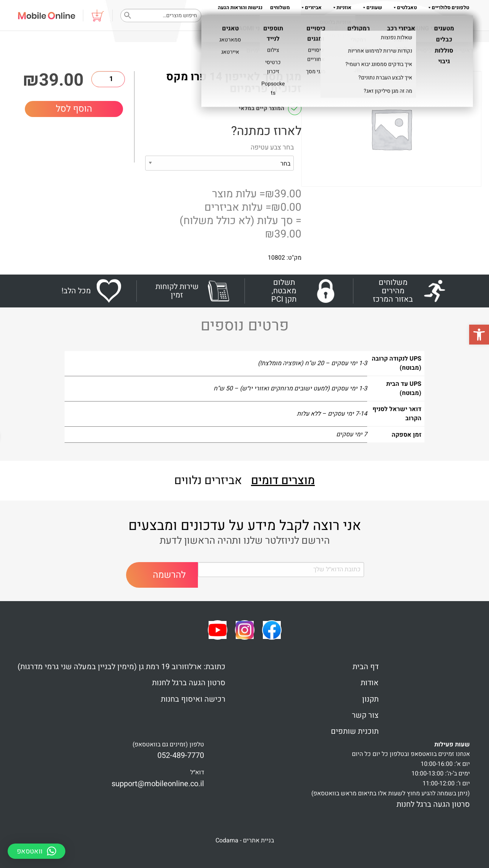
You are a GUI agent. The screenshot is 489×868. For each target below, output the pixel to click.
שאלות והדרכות (392, 23)
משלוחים (280, 7)
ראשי (466, 50)
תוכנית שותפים (355, 731)
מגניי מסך (377, 50)
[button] (479, 335)
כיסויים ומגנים (414, 50)
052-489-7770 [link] (181, 755)
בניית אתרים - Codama (245, 840)
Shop (446, 50)
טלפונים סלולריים (447, 7)
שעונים (371, 7)
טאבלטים (403, 7)
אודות (358, 23)
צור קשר (365, 715)
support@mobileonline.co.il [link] (158, 784)
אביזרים (310, 7)
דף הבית (366, 667)
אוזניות (340, 7)
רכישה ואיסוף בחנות (193, 699)
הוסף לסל (74, 109)
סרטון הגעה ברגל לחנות (189, 683)
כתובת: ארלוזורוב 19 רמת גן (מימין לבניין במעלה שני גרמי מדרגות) (121, 667)
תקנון (339, 23)
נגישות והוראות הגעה (240, 7)
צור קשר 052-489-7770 (444, 23)
